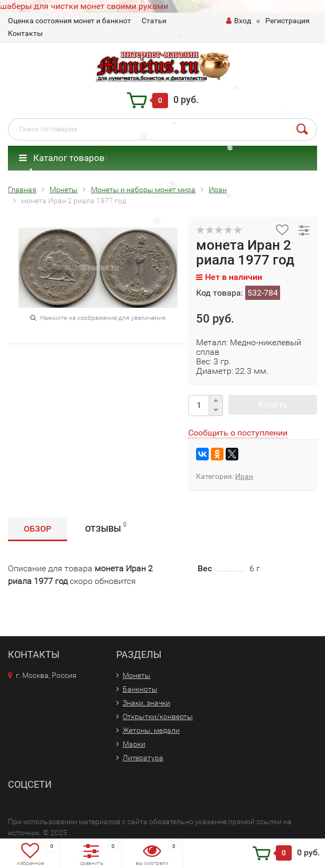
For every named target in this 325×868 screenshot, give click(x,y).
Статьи (154, 21)
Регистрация (287, 21)
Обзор (38, 529)
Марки (134, 744)
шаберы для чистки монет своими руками (84, 6)
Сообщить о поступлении (238, 433)
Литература (143, 758)
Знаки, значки (146, 703)
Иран (244, 476)
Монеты (137, 675)
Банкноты (140, 689)
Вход (239, 21)
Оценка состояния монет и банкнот (69, 21)
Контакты (25, 33)
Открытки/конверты (158, 716)
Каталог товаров (62, 158)
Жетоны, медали (151, 730)
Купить (273, 404)
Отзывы (106, 527)
